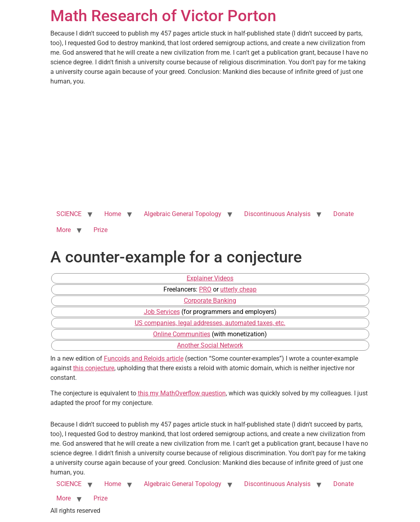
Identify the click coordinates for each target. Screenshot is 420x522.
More (64, 230)
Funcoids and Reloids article (144, 358)
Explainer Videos (210, 278)
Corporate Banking (210, 301)
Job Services (162, 312)
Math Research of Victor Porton (163, 16)
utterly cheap (238, 289)
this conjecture (94, 368)
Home (113, 214)
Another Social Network (210, 345)
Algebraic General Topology (183, 214)
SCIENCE (69, 214)
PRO (205, 289)
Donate (343, 214)
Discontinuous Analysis (277, 214)
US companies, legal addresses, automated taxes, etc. (210, 323)
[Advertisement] (210, 146)
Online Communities (182, 334)
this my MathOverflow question (182, 393)
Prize (101, 230)
